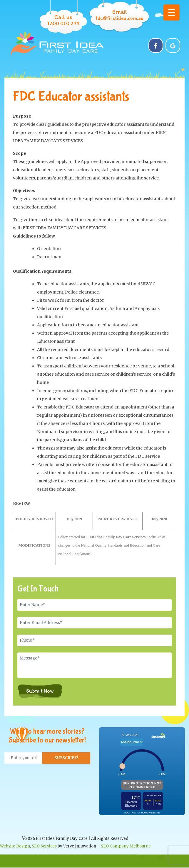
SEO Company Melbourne (126, 846)
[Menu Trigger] (172, 12)
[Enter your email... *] (24, 758)
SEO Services (44, 846)
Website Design (15, 846)
